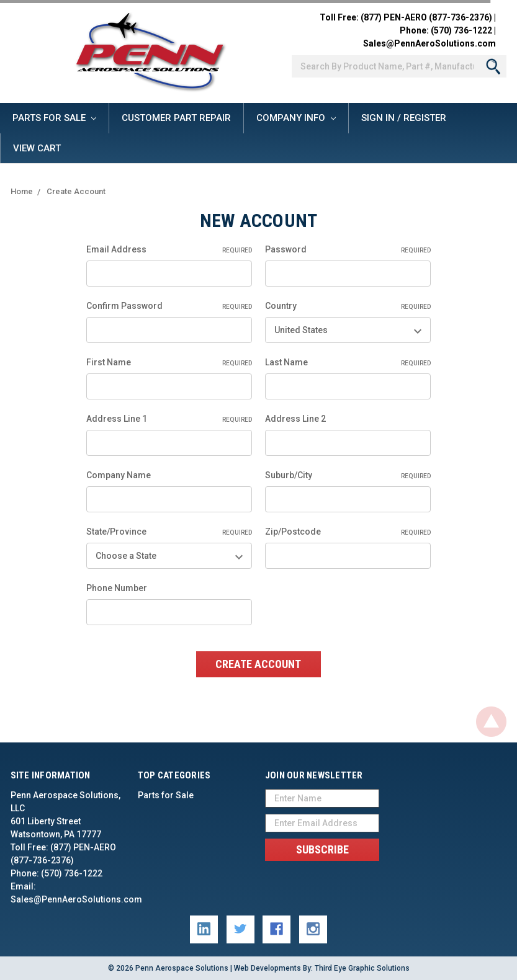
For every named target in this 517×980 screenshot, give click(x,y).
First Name (169, 363)
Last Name (348, 363)
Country (348, 306)
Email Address (169, 250)
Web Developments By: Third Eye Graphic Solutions (322, 968)
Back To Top (491, 722)
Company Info (296, 118)
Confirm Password (169, 306)
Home (22, 191)
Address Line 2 (295, 419)
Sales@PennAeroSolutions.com (429, 43)
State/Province (169, 532)
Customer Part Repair (176, 118)
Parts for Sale (54, 118)
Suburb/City (348, 476)
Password (348, 250)
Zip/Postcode (348, 532)
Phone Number (117, 588)
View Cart (37, 148)
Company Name (119, 475)
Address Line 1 (169, 419)
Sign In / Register (404, 118)
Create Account (76, 191)
